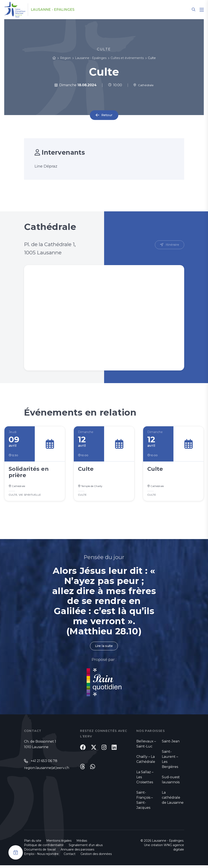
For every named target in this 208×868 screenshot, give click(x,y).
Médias (82, 843)
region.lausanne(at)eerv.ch (47, 771)
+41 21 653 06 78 (44, 764)
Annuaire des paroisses (77, 852)
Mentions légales (59, 843)
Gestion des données (96, 857)
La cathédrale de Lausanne (173, 800)
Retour (107, 115)
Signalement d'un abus (86, 848)
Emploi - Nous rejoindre (41, 857)
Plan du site (33, 843)
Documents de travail (40, 852)
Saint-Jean (171, 744)
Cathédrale (143, 85)
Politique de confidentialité (44, 848)
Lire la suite (104, 648)
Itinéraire (172, 245)
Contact (70, 857)
